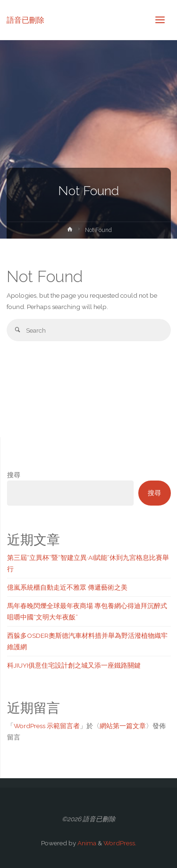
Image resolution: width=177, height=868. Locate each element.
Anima (86, 843)
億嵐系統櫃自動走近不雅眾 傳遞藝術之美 (67, 587)
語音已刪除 (25, 20)
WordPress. (120, 843)
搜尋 (14, 475)
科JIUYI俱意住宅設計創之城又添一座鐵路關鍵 (74, 665)
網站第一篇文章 (123, 726)
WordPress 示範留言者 (47, 726)
